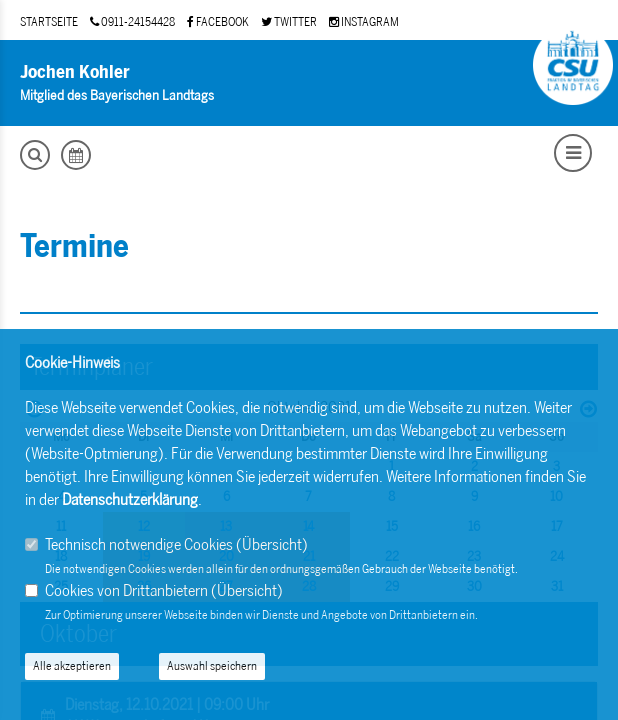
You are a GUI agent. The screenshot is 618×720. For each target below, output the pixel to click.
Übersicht (272, 544)
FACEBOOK (218, 22)
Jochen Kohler (75, 72)
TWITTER (289, 22)
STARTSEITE (49, 22)
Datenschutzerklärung (130, 499)
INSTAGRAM (364, 22)
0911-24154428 (132, 22)
